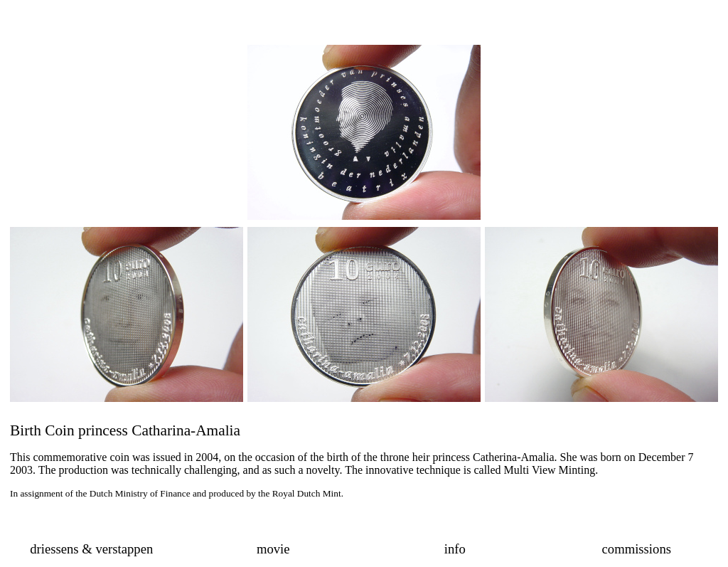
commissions (637, 549)
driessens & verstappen (91, 549)
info (455, 549)
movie (273, 549)
